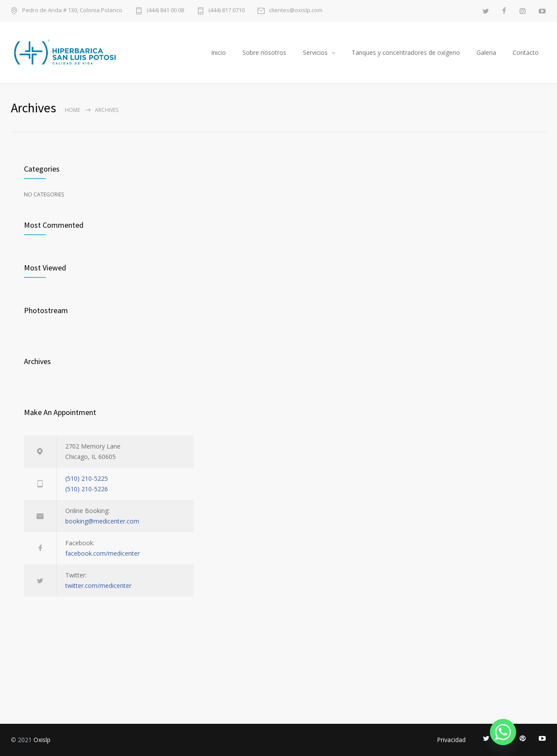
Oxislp (42, 740)
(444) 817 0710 (226, 11)
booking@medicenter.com (102, 521)
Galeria (486, 52)
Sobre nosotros (264, 52)
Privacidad (451, 740)
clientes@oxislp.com (296, 11)
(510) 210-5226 (87, 489)
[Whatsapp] (503, 732)
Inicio (218, 52)
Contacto (526, 52)
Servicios (315, 52)
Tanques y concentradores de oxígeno (406, 52)
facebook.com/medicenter (102, 553)
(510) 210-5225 (87, 478)
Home (72, 110)
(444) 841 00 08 (165, 11)
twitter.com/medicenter (98, 586)
